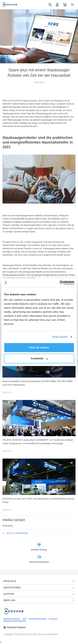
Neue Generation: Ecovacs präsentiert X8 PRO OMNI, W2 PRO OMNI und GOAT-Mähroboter (38, 383)
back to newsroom (15, 533)
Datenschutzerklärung (12, 619)
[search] (50, 5)
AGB (25, 619)
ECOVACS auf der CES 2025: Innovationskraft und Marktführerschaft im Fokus (38, 500)
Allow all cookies (39, 347)
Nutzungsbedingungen (38, 619)
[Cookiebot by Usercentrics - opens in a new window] (60, 283)
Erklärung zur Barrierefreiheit (14, 621)
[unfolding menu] (74, 581)
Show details (60, 337)
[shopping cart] (65, 5)
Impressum (53, 619)
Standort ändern (15, 627)
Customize (39, 358)
